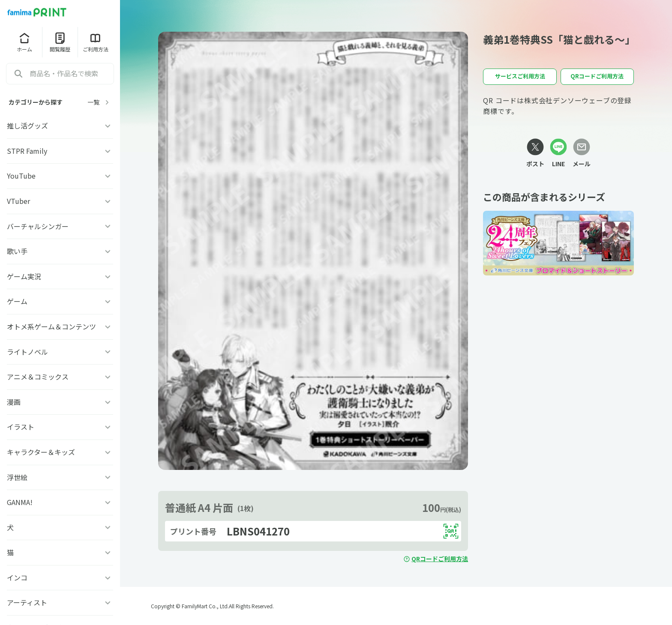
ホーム (24, 42)
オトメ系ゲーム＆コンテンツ (60, 326)
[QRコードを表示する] (451, 531)
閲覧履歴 (60, 42)
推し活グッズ (60, 126)
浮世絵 (60, 477)
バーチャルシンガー (60, 226)
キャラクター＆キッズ (60, 452)
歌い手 (60, 251)
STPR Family (60, 151)
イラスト (60, 427)
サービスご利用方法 (520, 76)
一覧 (99, 102)
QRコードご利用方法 (436, 559)
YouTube (60, 176)
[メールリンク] (582, 153)
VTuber (60, 201)
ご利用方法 (96, 42)
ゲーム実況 (60, 276)
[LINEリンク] (558, 153)
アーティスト (60, 602)
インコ (60, 577)
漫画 (60, 402)
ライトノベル (60, 352)
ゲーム (60, 301)
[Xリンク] (535, 153)
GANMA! (60, 502)
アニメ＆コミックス (60, 377)
